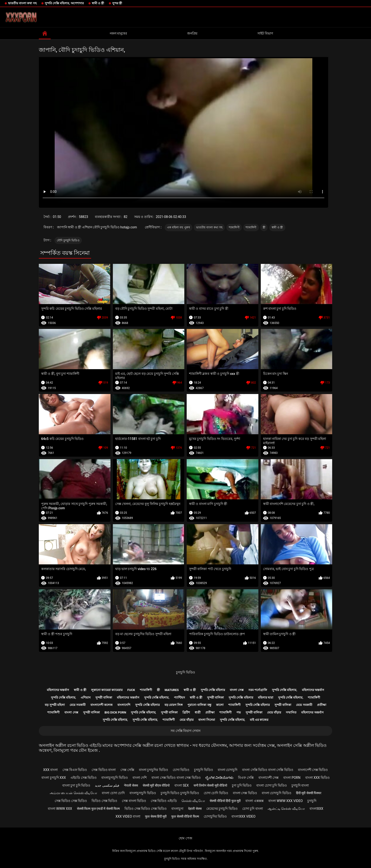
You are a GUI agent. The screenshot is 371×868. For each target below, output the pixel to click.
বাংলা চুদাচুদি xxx (54, 778)
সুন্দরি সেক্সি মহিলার (213, 690)
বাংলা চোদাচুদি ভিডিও (276, 793)
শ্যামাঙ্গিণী (234, 227)
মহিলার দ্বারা (266, 697)
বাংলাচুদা (177, 809)
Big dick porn (115, 712)
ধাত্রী (198, 712)
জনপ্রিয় (192, 33)
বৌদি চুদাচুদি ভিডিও (68, 240)
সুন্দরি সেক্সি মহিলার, (285, 690)
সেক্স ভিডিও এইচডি (164, 801)
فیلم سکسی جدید (107, 785)
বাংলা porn (292, 778)
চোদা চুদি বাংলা (253, 809)
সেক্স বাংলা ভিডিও (134, 801)
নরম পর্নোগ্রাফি (258, 690)
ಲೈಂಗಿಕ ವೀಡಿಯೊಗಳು (219, 778)
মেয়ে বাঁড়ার (274, 712)
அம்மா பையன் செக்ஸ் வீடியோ (73, 793)
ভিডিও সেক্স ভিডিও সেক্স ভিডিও (146, 809)
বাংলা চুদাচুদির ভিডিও (153, 770)
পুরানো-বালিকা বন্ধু (199, 705)
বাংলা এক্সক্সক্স (254, 801)
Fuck (131, 690)
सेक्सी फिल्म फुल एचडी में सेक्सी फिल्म (98, 809)
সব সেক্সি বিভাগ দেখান (185, 731)
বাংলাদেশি (124, 705)
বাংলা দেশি (140, 778)
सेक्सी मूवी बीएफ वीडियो (156, 785)
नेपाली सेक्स (131, 785)
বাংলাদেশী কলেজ (102, 705)
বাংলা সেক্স (237, 690)
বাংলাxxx (316, 809)
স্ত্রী (264, 227)
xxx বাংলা (51, 770)
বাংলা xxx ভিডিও (317, 778)
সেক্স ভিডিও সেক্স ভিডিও (71, 801)
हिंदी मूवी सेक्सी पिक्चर (309, 793)
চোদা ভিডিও (181, 770)
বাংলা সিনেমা (207, 720)
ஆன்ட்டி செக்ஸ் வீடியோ (286, 809)
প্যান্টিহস (179, 697)
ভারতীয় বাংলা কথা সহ (22, 3)
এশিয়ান (86, 697)
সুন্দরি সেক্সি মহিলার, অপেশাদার (64, 3)
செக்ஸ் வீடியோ (193, 801)
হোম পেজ (185, 838)
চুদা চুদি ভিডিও (242, 785)
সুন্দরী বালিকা (104, 697)
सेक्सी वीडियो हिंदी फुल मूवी (225, 801)
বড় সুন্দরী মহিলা (55, 705)
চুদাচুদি (312, 801)
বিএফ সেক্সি (246, 778)
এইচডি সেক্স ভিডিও (84, 778)
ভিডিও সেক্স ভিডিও (104, 801)
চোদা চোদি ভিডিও (216, 793)
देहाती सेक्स (195, 809)
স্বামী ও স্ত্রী (98, 3)
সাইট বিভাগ (265, 33)
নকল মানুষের (118, 33)
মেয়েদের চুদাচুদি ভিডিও (222, 809)
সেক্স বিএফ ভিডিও (75, 770)
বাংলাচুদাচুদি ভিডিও (114, 778)
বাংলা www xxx (60, 809)
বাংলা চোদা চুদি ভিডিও (271, 785)
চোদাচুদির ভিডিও (215, 816)
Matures (172, 690)
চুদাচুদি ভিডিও (185, 672)
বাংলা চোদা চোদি (113, 793)
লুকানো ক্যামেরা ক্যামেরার (107, 690)
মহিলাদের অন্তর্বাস (58, 690)
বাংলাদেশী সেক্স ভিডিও (313, 770)
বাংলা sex (182, 785)
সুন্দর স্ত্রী (117, 3)
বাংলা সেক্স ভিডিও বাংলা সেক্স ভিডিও (176, 778)
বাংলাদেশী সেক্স (268, 778)
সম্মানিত (291, 712)
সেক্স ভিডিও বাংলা (104, 770)
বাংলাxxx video (243, 816)
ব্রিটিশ (186, 712)
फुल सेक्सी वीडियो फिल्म (185, 816)
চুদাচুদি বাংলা (300, 785)
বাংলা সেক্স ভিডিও (245, 793)
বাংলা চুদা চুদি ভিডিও (76, 785)
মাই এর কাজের (259, 720)
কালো (220, 705)
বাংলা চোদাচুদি (227, 770)
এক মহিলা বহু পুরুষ (179, 227)
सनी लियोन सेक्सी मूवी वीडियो (210, 785)
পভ (239, 712)
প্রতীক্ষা (322, 705)
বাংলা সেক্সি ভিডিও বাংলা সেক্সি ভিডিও (267, 770)
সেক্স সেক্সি (127, 770)
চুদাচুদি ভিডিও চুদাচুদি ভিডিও (180, 793)
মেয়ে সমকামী (78, 705)
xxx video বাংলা (128, 816)
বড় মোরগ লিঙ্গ (174, 705)
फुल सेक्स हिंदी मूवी (156, 816)
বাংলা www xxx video (286, 801)
